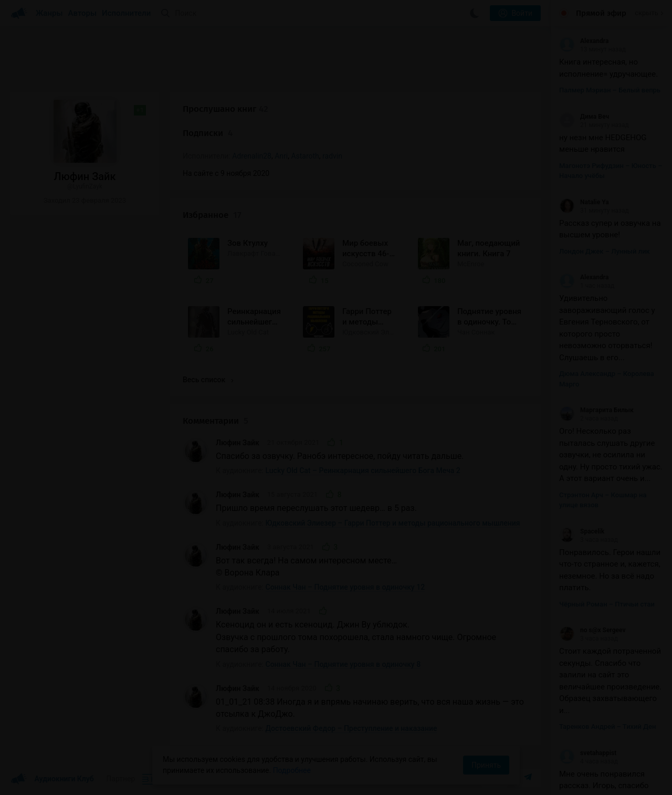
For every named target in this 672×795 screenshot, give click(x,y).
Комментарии (216, 421)
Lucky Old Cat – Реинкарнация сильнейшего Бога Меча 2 (363, 470)
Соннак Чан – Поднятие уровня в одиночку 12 (345, 587)
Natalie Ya (584, 202)
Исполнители (126, 13)
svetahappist (588, 753)
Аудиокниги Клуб (52, 779)
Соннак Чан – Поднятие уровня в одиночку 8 (343, 664)
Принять (486, 765)
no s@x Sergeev (592, 630)
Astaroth (305, 156)
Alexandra (584, 41)
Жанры (49, 13)
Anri (281, 156)
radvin (332, 156)
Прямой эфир (601, 13)
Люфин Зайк (238, 443)
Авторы (83, 13)
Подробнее (292, 770)
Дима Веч (584, 117)
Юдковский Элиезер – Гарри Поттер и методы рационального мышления (393, 523)
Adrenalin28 (252, 156)
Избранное (212, 215)
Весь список (208, 380)
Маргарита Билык (596, 410)
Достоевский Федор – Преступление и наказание (351, 728)
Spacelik (582, 531)
